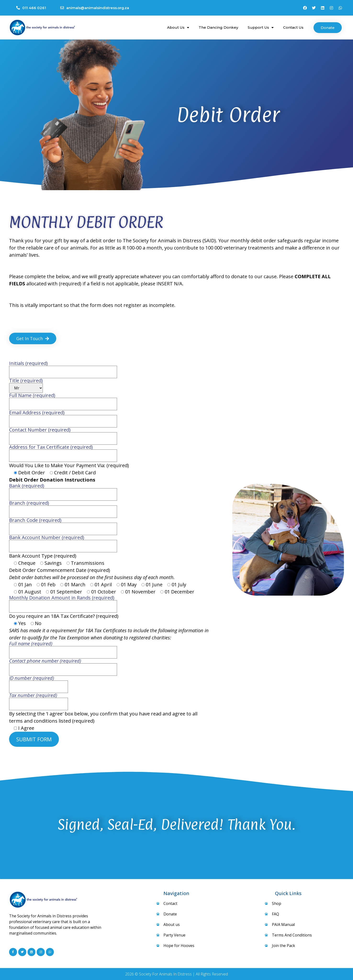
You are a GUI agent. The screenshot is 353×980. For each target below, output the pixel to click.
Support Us (261, 28)
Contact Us (293, 27)
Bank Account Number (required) (63, 542)
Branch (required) (63, 508)
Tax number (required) (39, 700)
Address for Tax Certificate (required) (63, 452)
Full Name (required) (63, 400)
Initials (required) (63, 368)
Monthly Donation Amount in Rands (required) (63, 602)
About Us (178, 28)
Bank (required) (63, 490)
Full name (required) (63, 648)
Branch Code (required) (63, 525)
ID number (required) (39, 683)
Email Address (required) (63, 417)
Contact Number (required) (63, 435)
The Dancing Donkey (218, 27)
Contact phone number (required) (63, 666)
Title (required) (26, 386)
